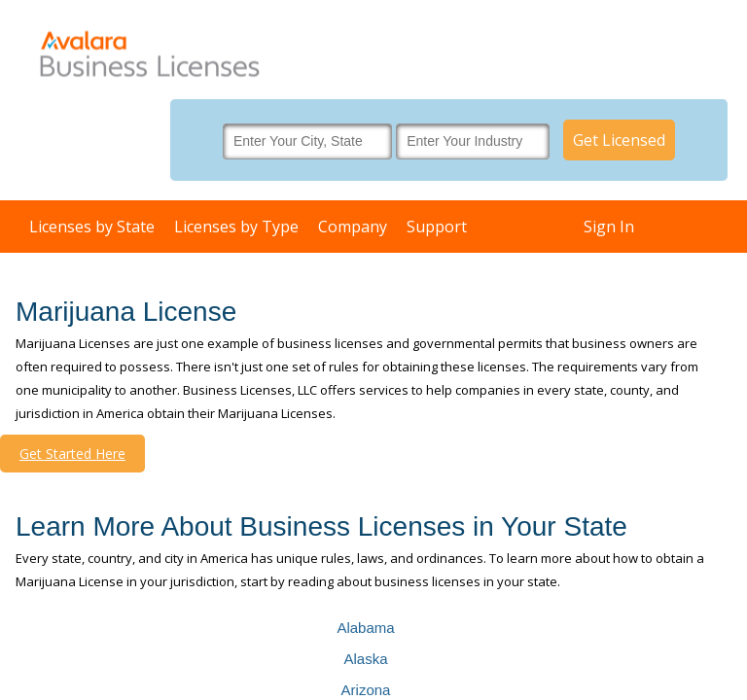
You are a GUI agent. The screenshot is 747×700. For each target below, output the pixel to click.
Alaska (365, 659)
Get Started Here (72, 454)
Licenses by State (92, 227)
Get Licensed (619, 140)
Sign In (609, 227)
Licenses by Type (236, 227)
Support (437, 227)
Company (353, 227)
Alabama (365, 628)
